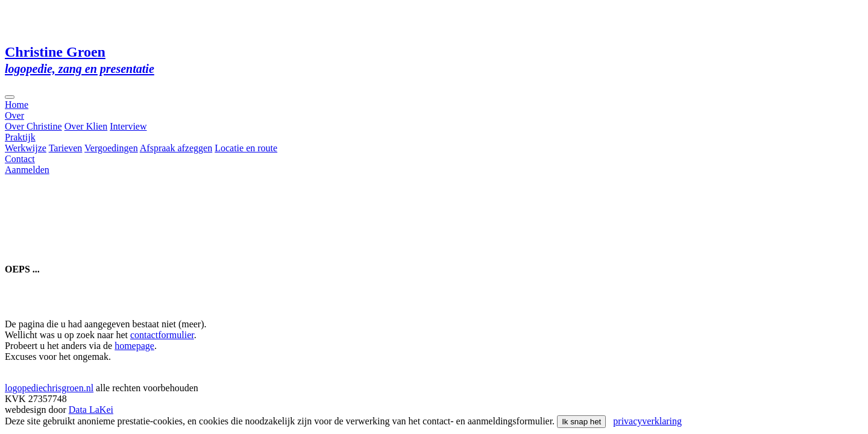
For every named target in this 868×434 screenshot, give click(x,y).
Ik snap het (581, 422)
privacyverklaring (647, 421)
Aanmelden (27, 170)
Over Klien (86, 126)
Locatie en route (246, 148)
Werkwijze (26, 148)
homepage (134, 346)
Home (17, 105)
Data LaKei (91, 410)
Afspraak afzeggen (176, 148)
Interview (128, 126)
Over (14, 115)
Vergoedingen (111, 148)
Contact (20, 159)
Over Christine (33, 126)
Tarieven (66, 148)
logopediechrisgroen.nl (49, 388)
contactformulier (162, 335)
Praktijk (20, 137)
